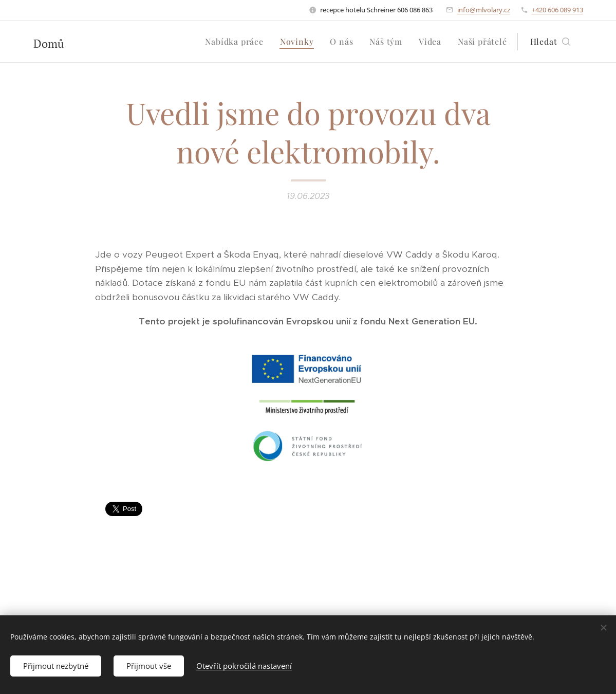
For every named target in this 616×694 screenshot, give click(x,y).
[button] (550, 42)
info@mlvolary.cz (484, 10)
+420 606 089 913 (557, 10)
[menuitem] (237, 42)
